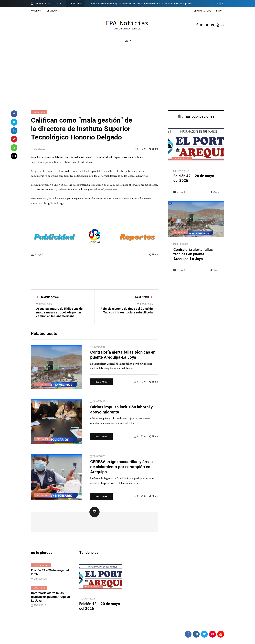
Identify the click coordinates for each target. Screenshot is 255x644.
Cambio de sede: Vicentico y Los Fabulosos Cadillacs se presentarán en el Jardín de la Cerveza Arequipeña (141, 4)
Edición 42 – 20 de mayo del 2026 (50, 576)
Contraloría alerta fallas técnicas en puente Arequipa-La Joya (193, 258)
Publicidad (51, 11)
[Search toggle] (223, 25)
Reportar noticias (202, 11)
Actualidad (39, 112)
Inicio (219, 11)
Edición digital (182, 162)
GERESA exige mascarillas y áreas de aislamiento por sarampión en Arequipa (121, 470)
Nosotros (36, 11)
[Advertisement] (127, 79)
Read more (101, 385)
